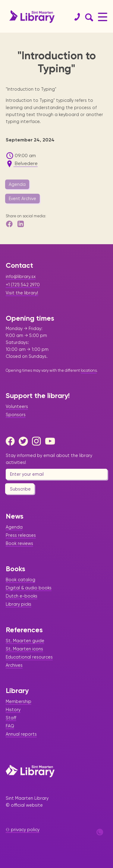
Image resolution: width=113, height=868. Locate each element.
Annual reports (21, 734)
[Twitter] (25, 441)
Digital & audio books (29, 588)
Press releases (21, 535)
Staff (11, 718)
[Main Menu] (103, 17)
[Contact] (75, 17)
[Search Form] (88, 17)
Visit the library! (22, 293)
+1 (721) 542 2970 (23, 285)
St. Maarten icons (24, 649)
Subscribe (20, 489)
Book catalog (20, 580)
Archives (14, 665)
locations (89, 370)
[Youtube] (51, 441)
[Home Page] (30, 771)
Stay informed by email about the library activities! (49, 459)
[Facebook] (12, 441)
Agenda (17, 184)
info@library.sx (21, 277)
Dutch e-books (22, 596)
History (13, 710)
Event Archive (22, 199)
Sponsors (16, 415)
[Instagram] (38, 441)
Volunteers (17, 406)
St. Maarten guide (25, 641)
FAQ (10, 726)
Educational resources (29, 657)
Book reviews (19, 543)
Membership (19, 701)
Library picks (19, 604)
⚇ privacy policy (23, 830)
